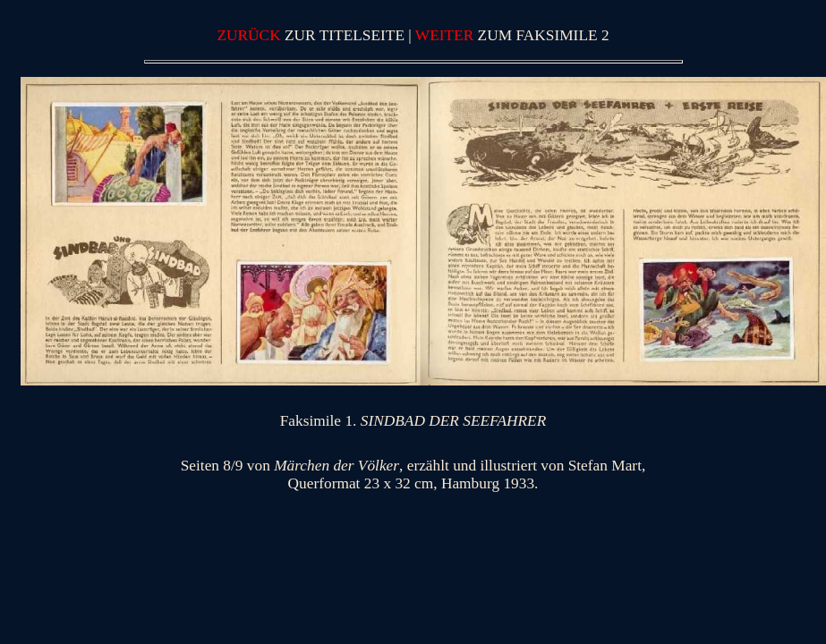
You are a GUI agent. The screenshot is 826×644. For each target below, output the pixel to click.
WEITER (447, 35)
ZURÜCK (251, 35)
